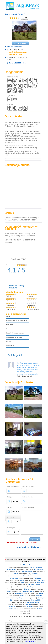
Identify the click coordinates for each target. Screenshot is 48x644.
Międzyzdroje (39, 569)
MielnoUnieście (14, 609)
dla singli (9, 341)
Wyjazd (10, 507)
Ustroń (40, 609)
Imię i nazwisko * (13, 487)
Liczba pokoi (12, 528)
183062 (31, 542)
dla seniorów (10, 345)
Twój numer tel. (27, 497)
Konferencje (41, 580)
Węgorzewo (14, 578)
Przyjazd (10, 497)
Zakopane (35, 574)
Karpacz (15, 574)
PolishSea (37, 578)
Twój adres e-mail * (29, 487)
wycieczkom (10, 325)
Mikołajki (27, 589)
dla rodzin (9, 329)
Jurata (22, 580)
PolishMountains (33, 602)
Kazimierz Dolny (28, 591)
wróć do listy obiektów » (29, 547)
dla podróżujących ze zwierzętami (17, 321)
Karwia (29, 604)
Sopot (9, 591)
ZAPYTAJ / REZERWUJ (20, 44)
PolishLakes (19, 593)
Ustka (22, 596)
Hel (13, 565)
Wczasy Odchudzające (31, 565)
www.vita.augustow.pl (15, 46)
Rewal (41, 593)
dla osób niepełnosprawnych (15, 333)
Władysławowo (34, 587)
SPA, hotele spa (27, 571)
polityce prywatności (30, 642)
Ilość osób (11, 518)
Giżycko (22, 598)
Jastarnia (26, 576)
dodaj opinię (16, 276)
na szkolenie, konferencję (14, 337)
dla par (8, 316)
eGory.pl (30, 607)
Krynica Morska (40, 582)
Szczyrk (39, 596)
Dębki (22, 582)
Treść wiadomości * (29, 507)
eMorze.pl (12, 607)
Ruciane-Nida (36, 600)
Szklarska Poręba (34, 585)
